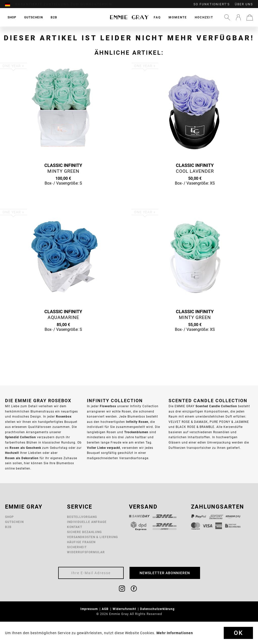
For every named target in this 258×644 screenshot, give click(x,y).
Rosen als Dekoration (22, 458)
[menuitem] (10, 4)
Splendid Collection (21, 437)
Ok (238, 633)
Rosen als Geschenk (25, 448)
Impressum (90, 609)
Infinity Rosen (137, 422)
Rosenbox (64, 416)
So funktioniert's (212, 4)
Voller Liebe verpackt (104, 448)
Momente (178, 17)
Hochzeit (204, 17)
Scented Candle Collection (216, 406)
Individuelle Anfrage (87, 522)
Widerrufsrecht (125, 609)
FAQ (157, 17)
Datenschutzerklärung (158, 609)
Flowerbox (108, 406)
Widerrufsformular (86, 552)
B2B (8, 527)
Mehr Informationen (175, 633)
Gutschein (14, 522)
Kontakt (75, 527)
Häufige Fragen (81, 542)
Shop (9, 517)
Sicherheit (77, 547)
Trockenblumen (136, 432)
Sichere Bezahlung (84, 532)
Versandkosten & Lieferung (92, 537)
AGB (106, 609)
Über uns (244, 4)
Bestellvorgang (82, 517)
